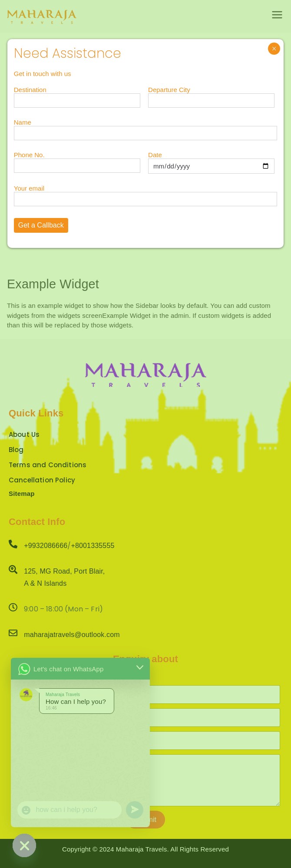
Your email (146, 194)
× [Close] (274, 49)
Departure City (211, 95)
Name (146, 128)
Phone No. (77, 160)
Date (211, 160)
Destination (77, 95)
